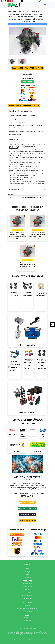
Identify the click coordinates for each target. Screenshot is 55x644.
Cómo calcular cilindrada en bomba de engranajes (27, 609)
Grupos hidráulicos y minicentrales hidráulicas (27, 610)
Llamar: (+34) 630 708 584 (27, 520)
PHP (10, 11)
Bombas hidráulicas (23, 10)
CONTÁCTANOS (27, 82)
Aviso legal (20, 640)
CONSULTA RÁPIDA (17, 230)
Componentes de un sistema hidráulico (27, 607)
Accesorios (27, 591)
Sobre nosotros (27, 617)
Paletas (30, 10)
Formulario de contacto (28, 514)
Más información (14, 190)
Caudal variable (37, 10)
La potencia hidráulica (28, 601)
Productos (14, 10)
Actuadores (28, 589)
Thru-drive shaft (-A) (35, 11)
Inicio (9, 10)
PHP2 (27, 11)
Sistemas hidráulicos (27, 586)
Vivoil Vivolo (38, 452)
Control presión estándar (19, 11)
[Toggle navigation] (45, 5)
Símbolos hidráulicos (27, 603)
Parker (27, 570)
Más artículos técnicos (27, 612)
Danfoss (12, 434)
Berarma (44, 10)
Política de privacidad (26, 640)
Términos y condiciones (41, 640)
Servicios (27, 619)
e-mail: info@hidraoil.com (27, 502)
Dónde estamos (27, 620)
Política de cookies (33, 640)
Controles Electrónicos (27, 413)
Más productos (27, 594)
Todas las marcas (27, 577)
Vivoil (27, 573)
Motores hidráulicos (28, 585)
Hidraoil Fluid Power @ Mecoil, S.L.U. (32, 628)
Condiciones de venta (13, 640)
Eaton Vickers (28, 571)
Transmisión (27, 592)
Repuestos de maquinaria (28, 595)
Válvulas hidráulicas (28, 345)
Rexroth (33, 434)
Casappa (28, 576)
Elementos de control (27, 588)
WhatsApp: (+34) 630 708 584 (28, 508)
